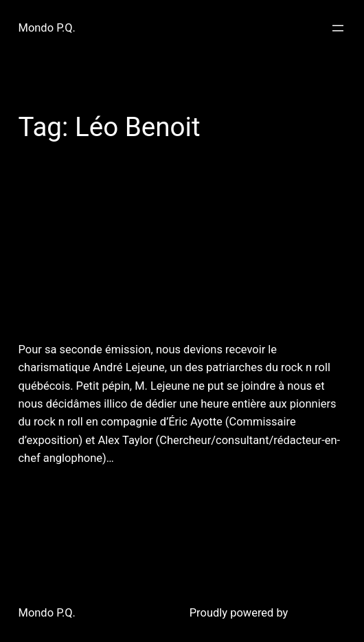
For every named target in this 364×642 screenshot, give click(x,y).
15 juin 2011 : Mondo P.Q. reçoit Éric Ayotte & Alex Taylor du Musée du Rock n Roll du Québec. (181, 254)
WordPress (318, 613)
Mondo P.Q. (47, 28)
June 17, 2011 (49, 492)
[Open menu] (338, 28)
